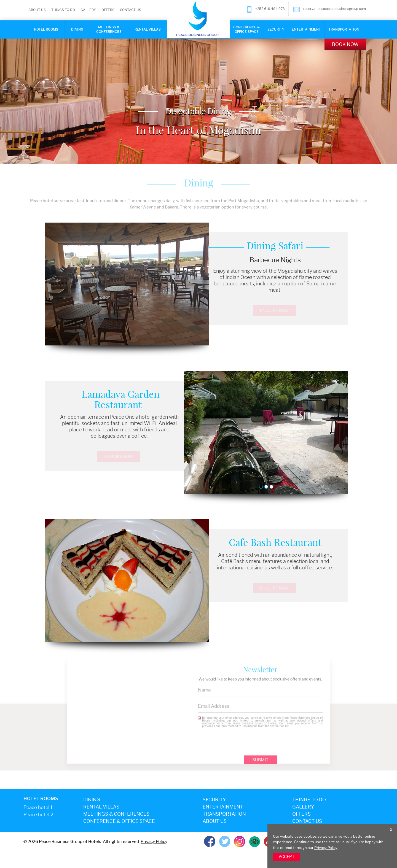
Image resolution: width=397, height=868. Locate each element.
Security (276, 29)
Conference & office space (119, 821)
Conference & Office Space (247, 29)
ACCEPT (287, 857)
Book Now (345, 44)
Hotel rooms (46, 29)
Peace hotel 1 (38, 807)
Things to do (63, 10)
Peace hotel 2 (38, 815)
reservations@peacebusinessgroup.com (330, 10)
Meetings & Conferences (109, 29)
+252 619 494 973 (265, 10)
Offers (108, 10)
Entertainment (306, 29)
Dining (77, 29)
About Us (37, 10)
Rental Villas (148, 29)
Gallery (88, 10)
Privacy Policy (326, 848)
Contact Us (131, 10)
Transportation (344, 29)
